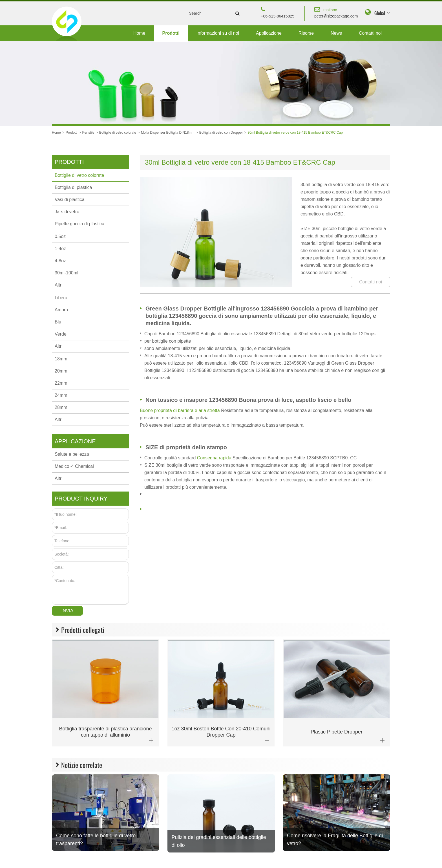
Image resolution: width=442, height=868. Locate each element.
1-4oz (60, 249)
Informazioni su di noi (218, 33)
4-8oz (60, 261)
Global (380, 13)
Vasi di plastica (70, 200)
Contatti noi (370, 33)
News (336, 33)
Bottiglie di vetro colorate (118, 133)
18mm (61, 359)
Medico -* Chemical (74, 466)
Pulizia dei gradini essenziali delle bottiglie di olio (219, 841)
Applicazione (269, 33)
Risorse (306, 33)
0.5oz (60, 236)
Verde (61, 334)
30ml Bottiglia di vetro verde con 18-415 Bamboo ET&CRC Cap (295, 133)
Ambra (61, 310)
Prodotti (171, 33)
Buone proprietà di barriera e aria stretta (180, 410)
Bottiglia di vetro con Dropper (221, 133)
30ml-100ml (67, 273)
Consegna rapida (215, 458)
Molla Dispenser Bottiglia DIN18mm (168, 133)
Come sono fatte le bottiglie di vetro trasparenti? (96, 840)
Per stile (88, 133)
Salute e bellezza (72, 454)
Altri (59, 285)
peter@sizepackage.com (336, 12)
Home (139, 33)
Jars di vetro (67, 212)
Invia (67, 611)
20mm (61, 371)
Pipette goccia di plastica (79, 224)
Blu (58, 322)
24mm (61, 395)
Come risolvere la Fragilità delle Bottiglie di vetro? (335, 840)
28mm (61, 407)
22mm (61, 383)
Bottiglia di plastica (73, 187)
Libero (61, 298)
